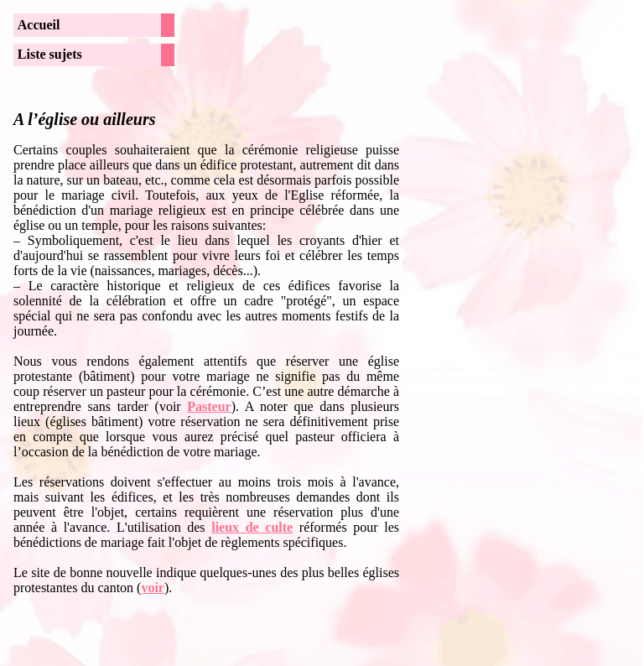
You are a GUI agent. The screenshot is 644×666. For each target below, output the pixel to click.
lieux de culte (252, 527)
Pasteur (209, 406)
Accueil (39, 25)
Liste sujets (50, 54)
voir (153, 588)
